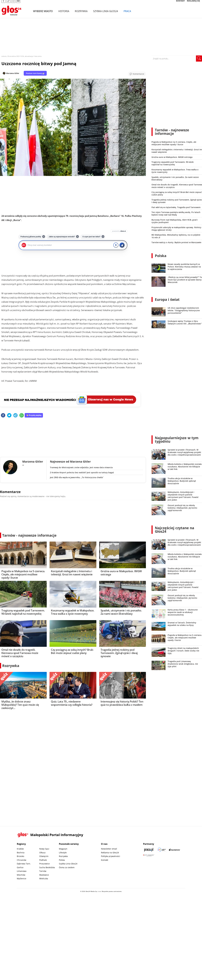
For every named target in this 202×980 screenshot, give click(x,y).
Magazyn (63, 849)
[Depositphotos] (175, 850)
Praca (127, 14)
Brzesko (20, 856)
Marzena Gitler (13, 73)
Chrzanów (22, 860)
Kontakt (105, 860)
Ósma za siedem (67, 867)
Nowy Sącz (44, 849)
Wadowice (44, 875)
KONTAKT (180, 3)
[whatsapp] (22, 416)
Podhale (43, 860)
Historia (64, 14)
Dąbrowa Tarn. (24, 864)
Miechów (21, 875)
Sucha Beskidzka (47, 867)
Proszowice (44, 864)
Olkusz (42, 853)
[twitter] (9, 416)
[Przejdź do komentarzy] (137, 74)
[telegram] (15, 416)
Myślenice (22, 878)
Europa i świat (167, 299)
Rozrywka (81, 14)
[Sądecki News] (162, 850)
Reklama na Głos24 (110, 853)
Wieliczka (44, 878)
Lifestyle (63, 853)
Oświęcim (44, 856)
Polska (161, 256)
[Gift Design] (149, 855)
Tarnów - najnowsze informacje (29, 535)
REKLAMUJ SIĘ (193, 3)
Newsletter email (109, 849)
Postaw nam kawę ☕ (35, 73)
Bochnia (21, 853)
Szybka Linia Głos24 (106, 14)
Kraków (20, 849)
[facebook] (3, 416)
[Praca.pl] (149, 850)
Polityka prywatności (111, 856)
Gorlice (20, 867)
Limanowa (22, 871)
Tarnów (43, 871)
